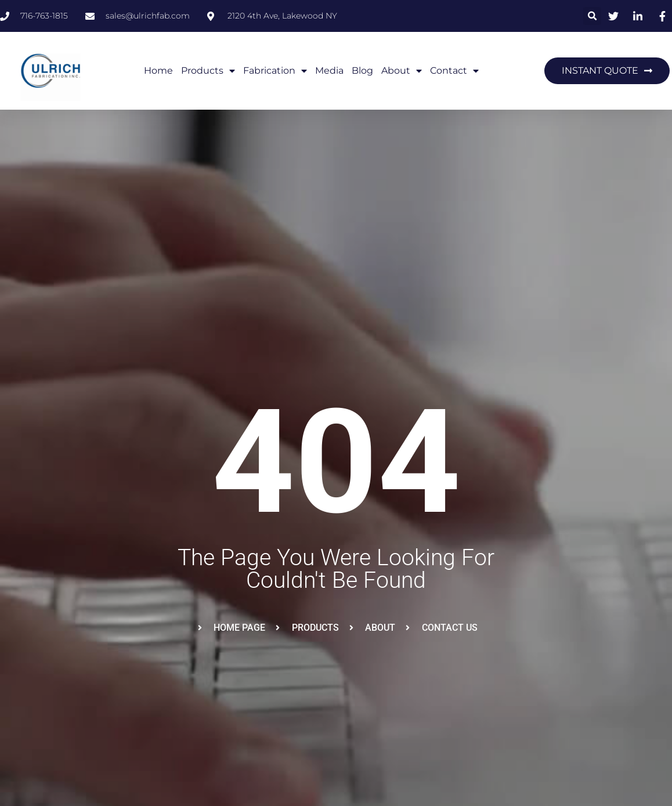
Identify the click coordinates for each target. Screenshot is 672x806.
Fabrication (275, 71)
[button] (592, 16)
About (402, 71)
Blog (362, 71)
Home (158, 71)
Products (208, 71)
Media (329, 71)
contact (454, 71)
